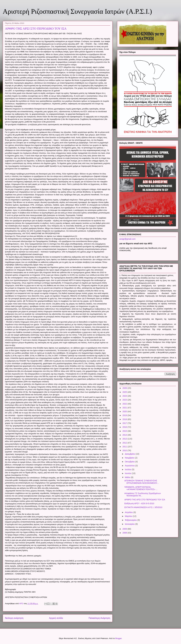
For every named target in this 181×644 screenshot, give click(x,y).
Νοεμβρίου (130, 458)
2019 (125, 415)
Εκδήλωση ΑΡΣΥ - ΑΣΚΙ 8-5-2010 (139, 503)
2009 (125, 529)
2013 (125, 439)
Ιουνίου (128, 473)
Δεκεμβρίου (130, 454)
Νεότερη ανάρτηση (14, 618)
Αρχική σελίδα (56, 618)
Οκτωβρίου (130, 462)
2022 (125, 404)
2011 (125, 447)
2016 (125, 427)
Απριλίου (129, 512)
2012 (125, 443)
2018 (125, 419)
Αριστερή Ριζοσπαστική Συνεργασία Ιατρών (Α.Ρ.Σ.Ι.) (77, 11)
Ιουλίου (128, 469)
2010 (125, 450)
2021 (125, 408)
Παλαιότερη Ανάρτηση (99, 618)
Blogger (119, 638)
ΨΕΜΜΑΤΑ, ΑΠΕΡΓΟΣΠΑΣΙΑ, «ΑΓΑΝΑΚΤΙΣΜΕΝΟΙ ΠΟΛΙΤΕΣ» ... (141, 488)
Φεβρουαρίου (131, 520)
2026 (125, 388)
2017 (125, 423)
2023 (125, 400)
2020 (125, 411)
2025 (125, 392)
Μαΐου (128, 477)
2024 (125, 396)
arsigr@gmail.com (127, 239)
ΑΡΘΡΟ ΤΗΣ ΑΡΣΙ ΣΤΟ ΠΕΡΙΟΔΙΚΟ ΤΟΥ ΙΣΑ (145, 500)
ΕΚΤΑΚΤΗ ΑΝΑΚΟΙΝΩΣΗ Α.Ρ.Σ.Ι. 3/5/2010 (143, 507)
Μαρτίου (129, 516)
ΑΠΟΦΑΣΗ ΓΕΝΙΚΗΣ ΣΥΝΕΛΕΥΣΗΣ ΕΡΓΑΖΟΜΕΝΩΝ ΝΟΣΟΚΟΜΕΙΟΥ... (141, 482)
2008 (125, 533)
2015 (125, 431)
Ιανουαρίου (130, 524)
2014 (125, 435)
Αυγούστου (130, 466)
